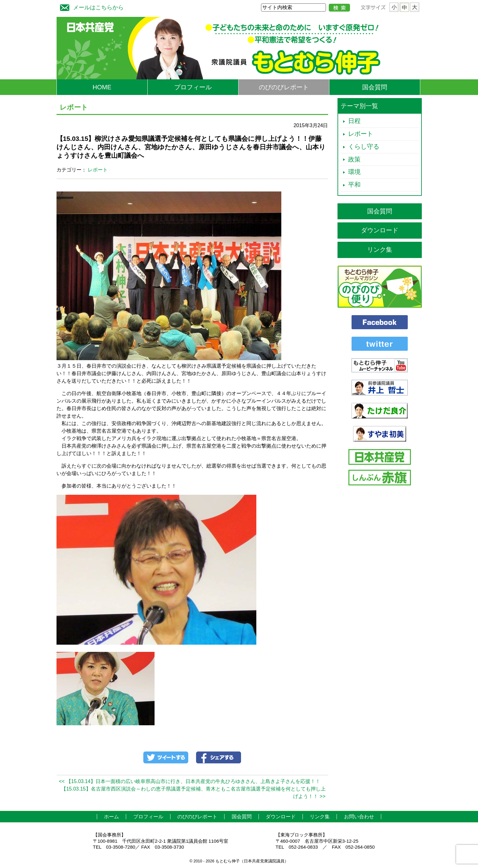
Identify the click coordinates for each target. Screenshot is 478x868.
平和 (354, 185)
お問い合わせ (359, 817)
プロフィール (193, 87)
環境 (354, 172)
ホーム (111, 817)
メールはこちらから (90, 7)
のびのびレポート (284, 87)
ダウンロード (380, 230)
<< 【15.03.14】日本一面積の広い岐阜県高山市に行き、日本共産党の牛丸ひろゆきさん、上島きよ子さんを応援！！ (190, 781)
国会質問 (375, 87)
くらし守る (364, 146)
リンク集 (380, 250)
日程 (354, 121)
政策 (354, 159)
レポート (98, 170)
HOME (102, 87)
